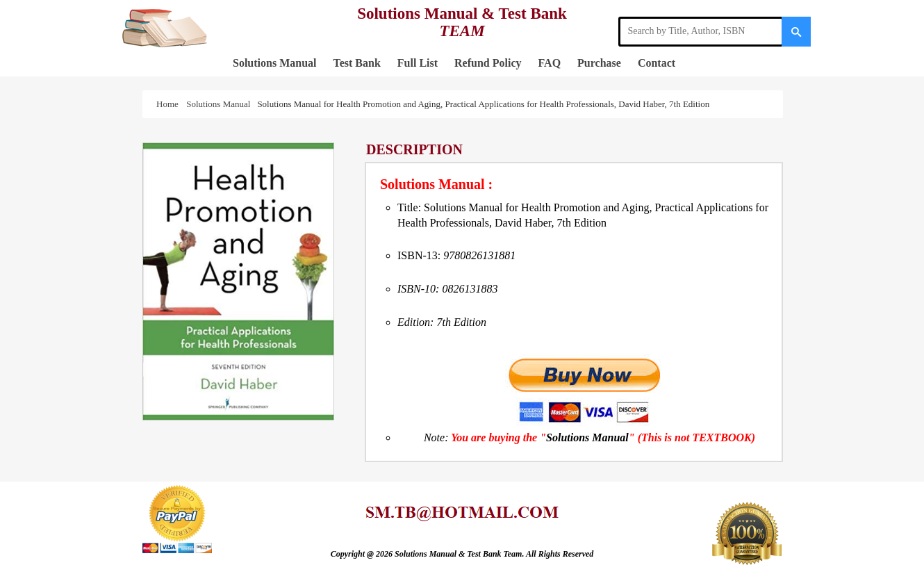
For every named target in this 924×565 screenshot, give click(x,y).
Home (170, 104)
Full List (418, 63)
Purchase (599, 63)
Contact (657, 63)
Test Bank (356, 63)
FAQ (550, 63)
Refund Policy (488, 63)
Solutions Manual (274, 63)
